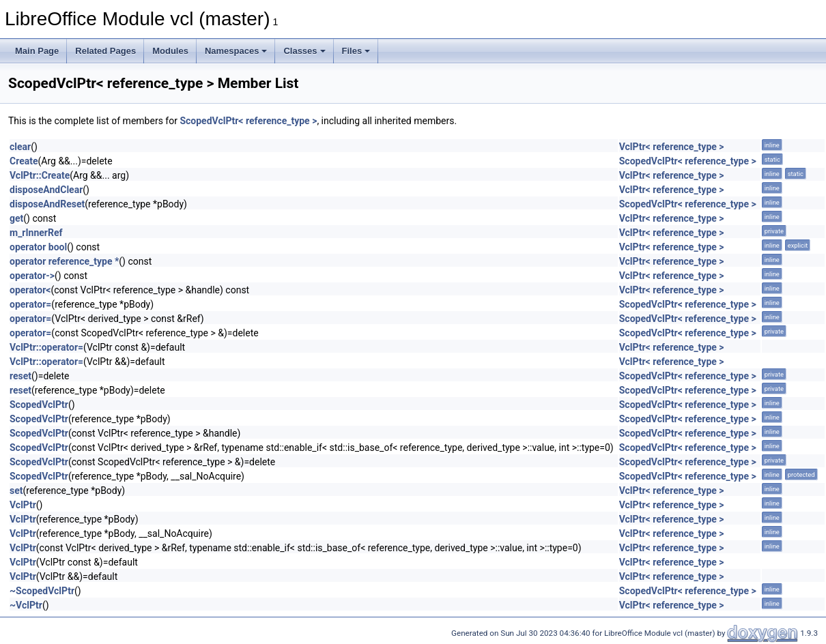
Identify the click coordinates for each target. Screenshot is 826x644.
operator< (30, 290)
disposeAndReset (47, 204)
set (16, 491)
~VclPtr (26, 605)
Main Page (37, 51)
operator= (30, 304)
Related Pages (105, 51)
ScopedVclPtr (39, 405)
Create (24, 161)
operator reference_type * (64, 261)
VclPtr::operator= (46, 347)
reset (20, 376)
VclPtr (23, 505)
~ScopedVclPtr (42, 591)
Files (356, 51)
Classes (304, 51)
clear (20, 147)
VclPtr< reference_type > (672, 147)
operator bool (38, 247)
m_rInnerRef (36, 233)
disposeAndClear (46, 190)
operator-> (32, 276)
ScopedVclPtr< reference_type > (248, 121)
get (16, 218)
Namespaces (236, 51)
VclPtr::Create (40, 175)
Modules (170, 51)
